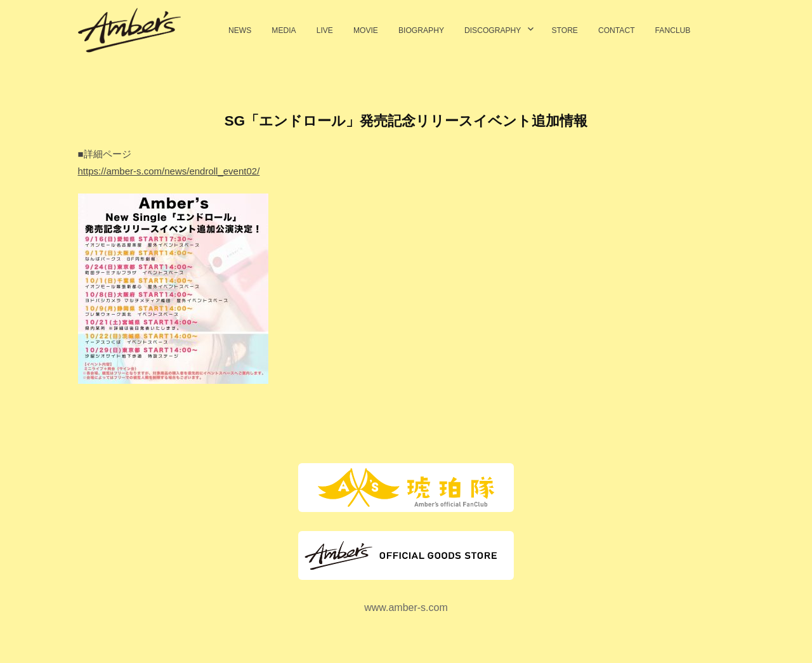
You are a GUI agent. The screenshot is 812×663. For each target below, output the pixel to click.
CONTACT (617, 30)
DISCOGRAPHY (493, 30)
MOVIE (366, 30)
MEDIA (284, 30)
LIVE (325, 30)
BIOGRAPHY (421, 30)
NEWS (240, 30)
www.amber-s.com (406, 607)
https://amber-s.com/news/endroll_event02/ (169, 171)
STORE (565, 30)
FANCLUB (673, 30)
